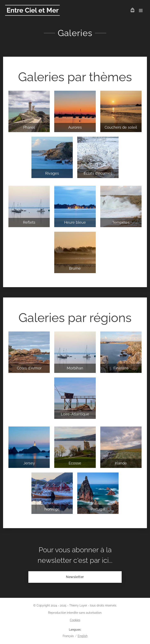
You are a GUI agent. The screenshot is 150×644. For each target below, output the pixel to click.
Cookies (75, 620)
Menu (141, 11)
